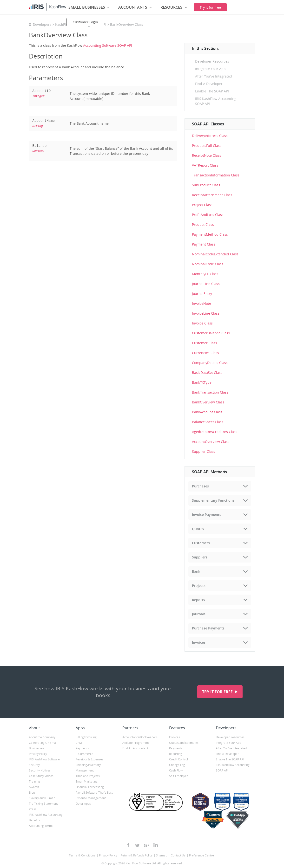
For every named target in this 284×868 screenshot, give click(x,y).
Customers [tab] (201, 543)
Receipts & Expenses (89, 759)
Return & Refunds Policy (137, 855)
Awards (34, 787)
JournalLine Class (206, 284)
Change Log (177, 765)
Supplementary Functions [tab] (213, 500)
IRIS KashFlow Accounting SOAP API (216, 101)
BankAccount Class (207, 412)
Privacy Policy (38, 754)
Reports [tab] (198, 600)
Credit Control (178, 759)
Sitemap (162, 855)
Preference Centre (201, 855)
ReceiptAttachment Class (212, 195)
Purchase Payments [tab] (208, 628)
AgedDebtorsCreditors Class (215, 432)
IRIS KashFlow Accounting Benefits (46, 817)
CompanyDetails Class (210, 363)
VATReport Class (205, 165)
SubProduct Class (206, 185)
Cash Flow (176, 770)
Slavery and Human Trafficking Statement (43, 801)
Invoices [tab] (199, 642)
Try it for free (218, 692)
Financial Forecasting (90, 787)
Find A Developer (209, 84)
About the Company (42, 737)
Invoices (175, 737)
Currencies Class (205, 353)
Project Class (202, 205)
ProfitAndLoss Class (208, 215)
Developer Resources (212, 61)
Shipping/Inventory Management (88, 768)
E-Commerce (84, 754)
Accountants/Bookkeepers (140, 737)
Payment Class (204, 244)
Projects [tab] (199, 586)
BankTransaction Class (210, 392)
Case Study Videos (41, 776)
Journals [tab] (199, 614)
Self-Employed (179, 776)
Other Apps (83, 804)
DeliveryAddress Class (210, 136)
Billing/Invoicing (86, 737)
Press (33, 809)
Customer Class (205, 343)
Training (34, 781)
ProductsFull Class (207, 146)
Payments (82, 748)
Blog (32, 793)
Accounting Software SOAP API (108, 45)
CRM (79, 743)
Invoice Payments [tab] (207, 515)
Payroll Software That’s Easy (94, 793)
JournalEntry (202, 294)
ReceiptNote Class (207, 155)
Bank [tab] (196, 571)
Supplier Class (204, 451)
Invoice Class (202, 323)
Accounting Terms (41, 826)
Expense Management (91, 798)
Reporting (176, 754)
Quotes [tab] (198, 529)
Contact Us (178, 855)
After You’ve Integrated (214, 76)
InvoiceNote (201, 303)
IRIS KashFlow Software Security (44, 762)
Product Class (203, 224)
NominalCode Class (208, 264)
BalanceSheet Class (208, 422)
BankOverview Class (208, 402)
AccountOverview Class (211, 442)
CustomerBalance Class (211, 333)
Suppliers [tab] (200, 557)
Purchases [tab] (200, 486)
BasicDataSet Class (207, 372)
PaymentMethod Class (210, 234)
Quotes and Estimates (184, 743)
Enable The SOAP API (212, 91)
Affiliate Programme (136, 743)
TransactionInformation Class (216, 175)
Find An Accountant (135, 748)
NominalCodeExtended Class (215, 254)
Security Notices (40, 770)
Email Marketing (87, 781)
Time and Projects (88, 776)
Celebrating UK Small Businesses (43, 745)
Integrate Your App (210, 69)
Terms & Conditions (82, 855)
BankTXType (202, 382)
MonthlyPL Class (205, 274)
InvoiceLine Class (206, 313)
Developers (42, 24)
